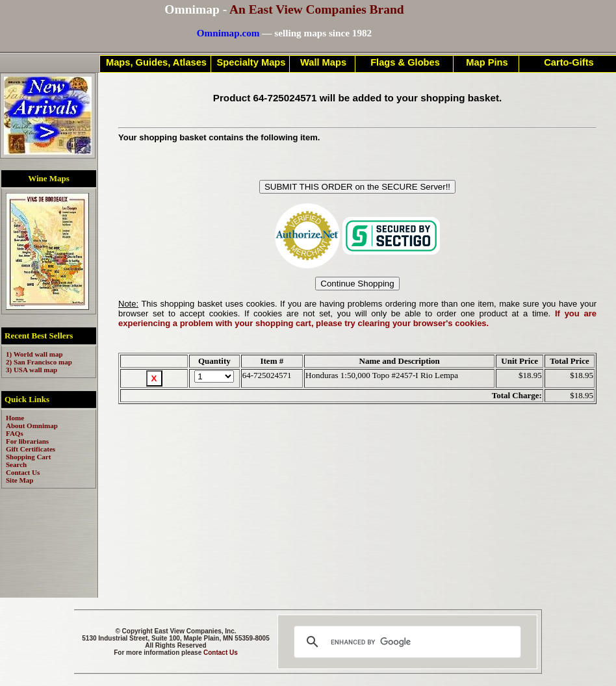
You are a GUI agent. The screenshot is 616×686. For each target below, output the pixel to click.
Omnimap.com (228, 33)
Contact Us (221, 653)
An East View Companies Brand (317, 9)
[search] (405, 642)
